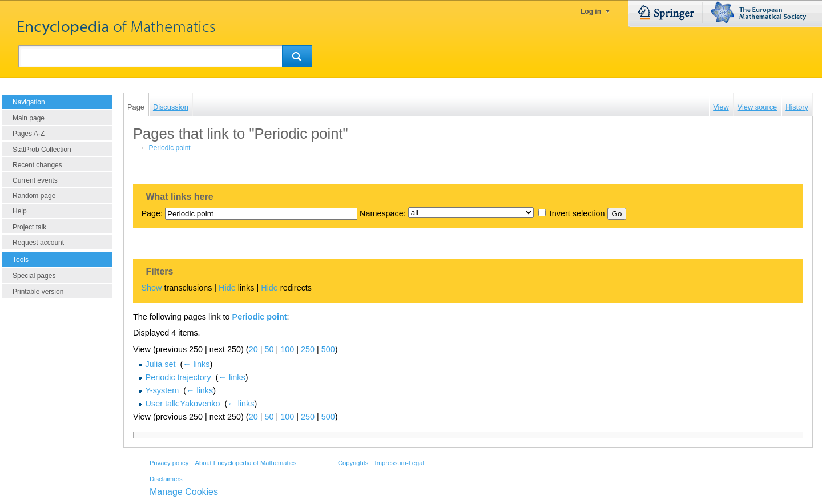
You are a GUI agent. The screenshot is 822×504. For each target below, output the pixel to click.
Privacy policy (169, 463)
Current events (35, 180)
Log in (591, 11)
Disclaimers (166, 479)
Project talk (29, 227)
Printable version (38, 292)
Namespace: (383, 213)
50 (269, 349)
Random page (34, 196)
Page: (152, 213)
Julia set (161, 364)
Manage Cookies (184, 492)
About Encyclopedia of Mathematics (245, 463)
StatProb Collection (42, 150)
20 (253, 349)
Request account (38, 243)
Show (151, 288)
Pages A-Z (29, 134)
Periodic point (170, 148)
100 (287, 349)
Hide (227, 288)
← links (196, 364)
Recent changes (37, 165)
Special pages (34, 276)
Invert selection (577, 213)
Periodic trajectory (178, 377)
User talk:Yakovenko (183, 404)
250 (308, 349)
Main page (29, 118)
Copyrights (353, 463)
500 (328, 349)
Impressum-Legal (400, 463)
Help (20, 211)
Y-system (162, 390)
